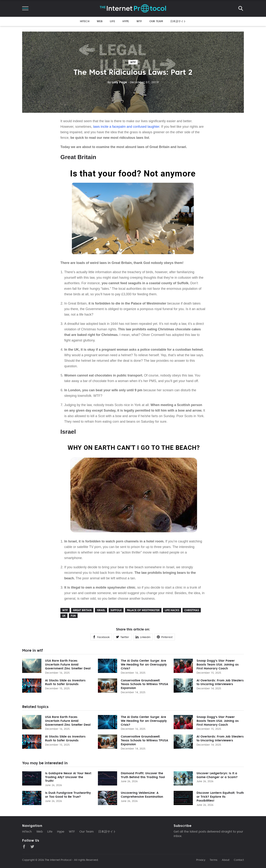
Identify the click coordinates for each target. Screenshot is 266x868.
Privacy (201, 860)
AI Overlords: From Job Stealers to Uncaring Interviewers (220, 682)
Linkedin (143, 637)
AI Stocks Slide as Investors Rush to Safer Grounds (65, 682)
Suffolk (116, 610)
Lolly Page (117, 82)
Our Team (156, 21)
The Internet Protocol (58, 860)
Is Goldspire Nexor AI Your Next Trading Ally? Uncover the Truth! (68, 777)
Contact (239, 860)
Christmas (192, 610)
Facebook (101, 637)
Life (112, 21)
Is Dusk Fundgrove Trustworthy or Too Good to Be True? (68, 795)
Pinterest (165, 637)
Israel (101, 610)
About (226, 860)
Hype (126, 21)
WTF (139, 21)
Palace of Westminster (143, 610)
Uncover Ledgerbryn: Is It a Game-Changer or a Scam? (217, 775)
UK (64, 616)
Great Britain (82, 610)
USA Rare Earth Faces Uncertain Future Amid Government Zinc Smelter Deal (68, 664)
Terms (214, 860)
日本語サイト (178, 21)
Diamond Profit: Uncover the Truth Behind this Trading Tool (143, 775)
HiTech (85, 21)
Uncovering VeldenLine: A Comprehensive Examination (142, 795)
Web (100, 21)
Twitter (123, 637)
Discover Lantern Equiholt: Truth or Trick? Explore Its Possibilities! (220, 797)
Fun (73, 616)
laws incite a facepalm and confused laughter (126, 127)
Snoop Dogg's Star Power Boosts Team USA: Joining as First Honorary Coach (218, 664)
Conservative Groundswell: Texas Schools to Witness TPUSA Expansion (144, 684)
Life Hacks (172, 610)
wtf (133, 62)
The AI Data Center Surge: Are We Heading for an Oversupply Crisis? (144, 664)
